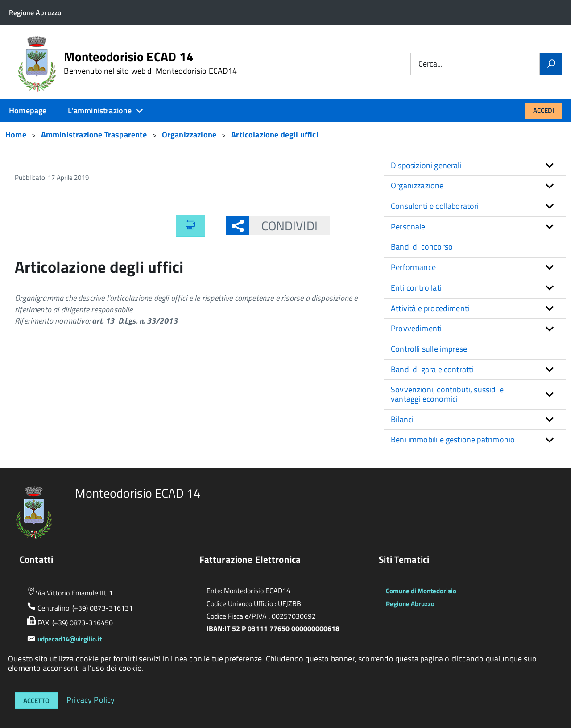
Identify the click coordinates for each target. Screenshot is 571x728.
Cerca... (430, 64)
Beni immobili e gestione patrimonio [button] (453, 439)
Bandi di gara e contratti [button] (432, 369)
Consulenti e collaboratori (478, 206)
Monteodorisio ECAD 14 (150, 63)
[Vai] (551, 64)
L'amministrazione (100, 110)
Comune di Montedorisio (421, 591)
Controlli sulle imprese (429, 349)
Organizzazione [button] (417, 185)
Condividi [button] (283, 226)
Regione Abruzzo (410, 604)
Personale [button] (408, 227)
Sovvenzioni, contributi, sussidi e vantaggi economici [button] (447, 394)
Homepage (28, 110)
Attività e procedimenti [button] (430, 308)
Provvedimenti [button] (416, 328)
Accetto (36, 701)
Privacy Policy (91, 699)
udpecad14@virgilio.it (70, 639)
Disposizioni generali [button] (426, 165)
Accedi (544, 110)
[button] (550, 206)
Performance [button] (413, 267)
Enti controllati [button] (416, 288)
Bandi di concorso (422, 247)
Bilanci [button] (402, 419)
